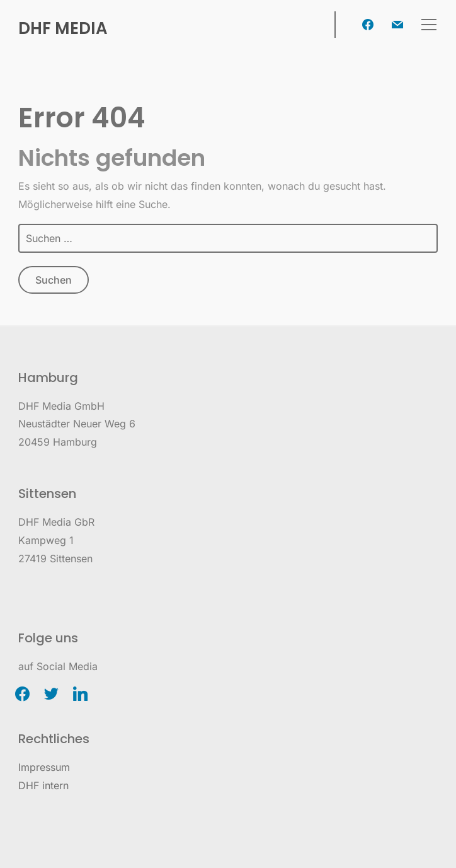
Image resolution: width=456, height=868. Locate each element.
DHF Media (63, 28)
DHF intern (43, 785)
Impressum (44, 767)
